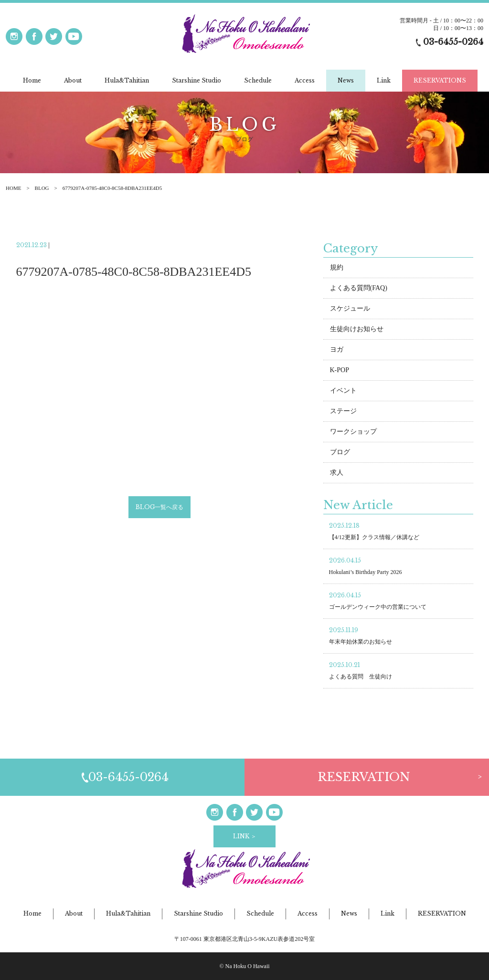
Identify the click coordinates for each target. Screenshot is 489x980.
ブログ (340, 454)
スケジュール (350, 310)
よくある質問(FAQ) (359, 289)
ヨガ (337, 351)
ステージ (343, 412)
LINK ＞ (245, 836)
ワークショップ (353, 433)
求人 (337, 474)
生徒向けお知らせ (357, 330)
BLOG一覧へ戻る (159, 508)
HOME (13, 188)
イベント (343, 392)
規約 (337, 269)
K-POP (340, 371)
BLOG (42, 188)
